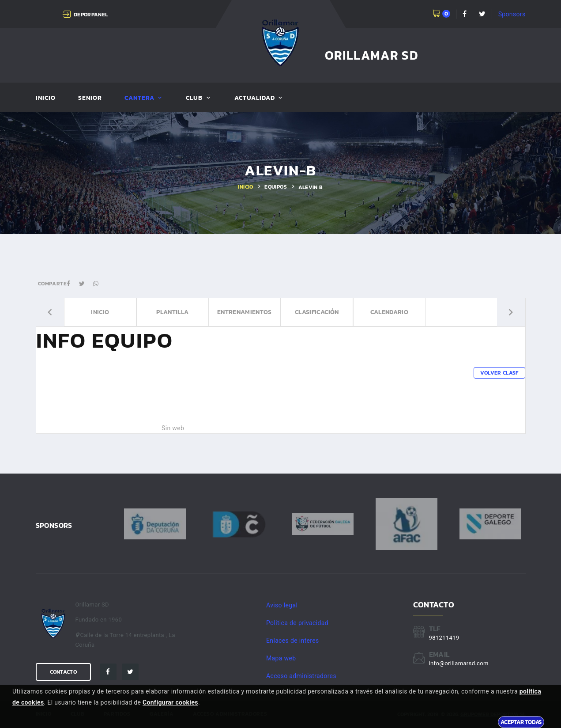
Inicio (46, 98)
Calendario (389, 313)
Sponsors (512, 14)
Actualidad (255, 98)
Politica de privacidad (297, 623)
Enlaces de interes (293, 641)
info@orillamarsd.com (459, 663)
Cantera (139, 98)
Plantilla (172, 313)
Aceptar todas (521, 722)
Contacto (63, 672)
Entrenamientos (245, 313)
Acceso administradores (301, 676)
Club (194, 98)
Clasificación (317, 313)
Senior (90, 98)
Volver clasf (499, 373)
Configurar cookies (170, 702)
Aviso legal (282, 605)
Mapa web (281, 658)
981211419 (444, 638)
